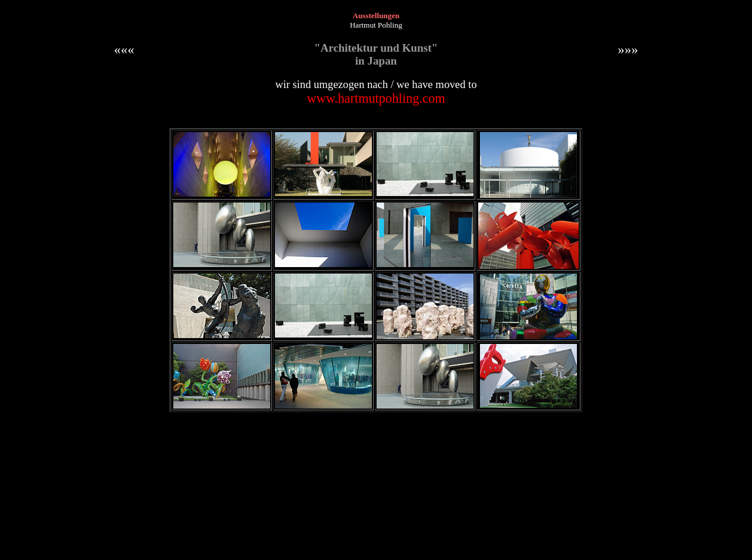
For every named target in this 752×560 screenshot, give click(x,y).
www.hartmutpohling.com (376, 98)
